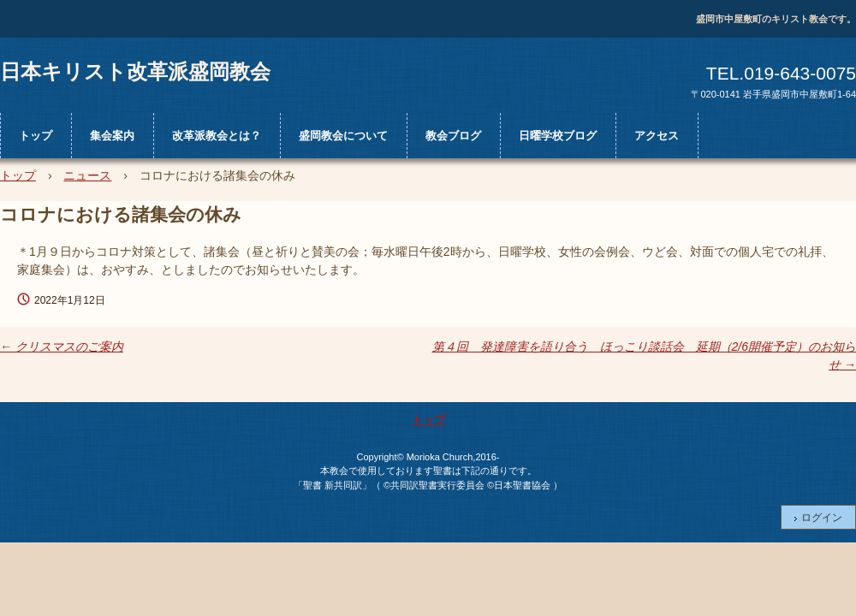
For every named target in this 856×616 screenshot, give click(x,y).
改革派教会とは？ (217, 136)
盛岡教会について (343, 136)
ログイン (822, 518)
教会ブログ (453, 136)
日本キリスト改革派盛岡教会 (135, 71)
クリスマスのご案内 (62, 346)
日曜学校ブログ (558, 136)
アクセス (657, 136)
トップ (36, 136)
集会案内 (112, 136)
